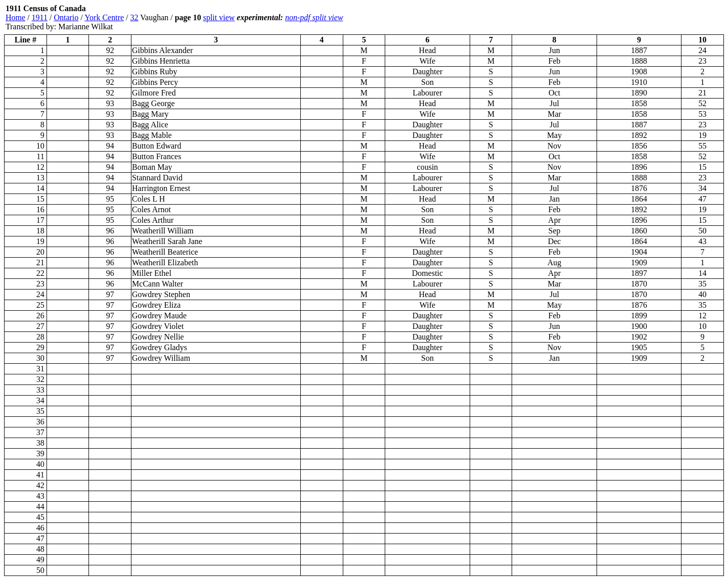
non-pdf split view (314, 17)
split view (219, 17)
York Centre (104, 17)
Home (15, 17)
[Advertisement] (663, 18)
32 (134, 17)
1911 (40, 17)
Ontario (66, 17)
